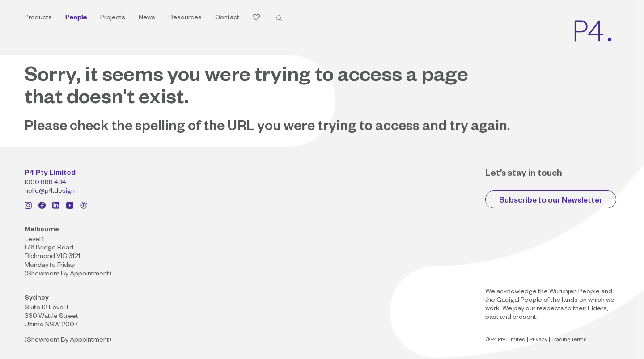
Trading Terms (569, 340)
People (76, 18)
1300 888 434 (45, 183)
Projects (113, 18)
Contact (227, 18)
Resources (185, 18)
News (147, 18)
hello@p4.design (50, 192)
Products (38, 18)
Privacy (538, 340)
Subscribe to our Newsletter (551, 201)
